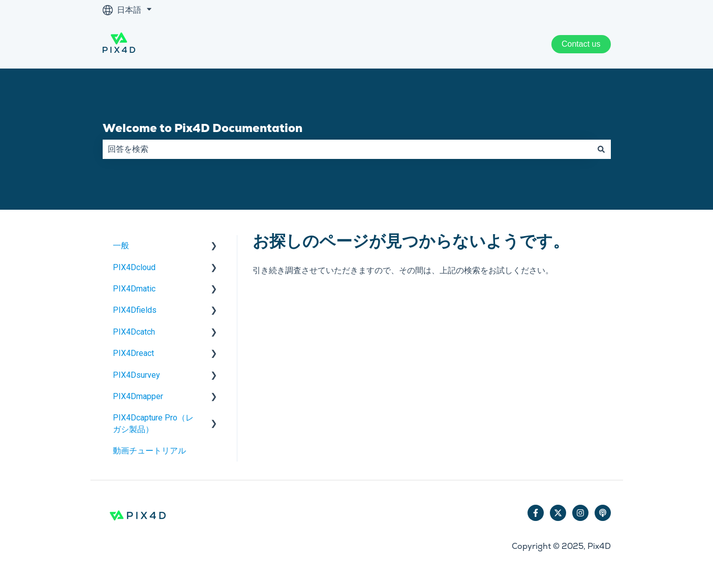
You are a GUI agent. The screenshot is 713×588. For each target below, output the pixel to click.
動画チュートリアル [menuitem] (149, 451)
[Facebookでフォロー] (536, 513)
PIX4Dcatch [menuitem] (134, 332)
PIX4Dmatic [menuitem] (134, 289)
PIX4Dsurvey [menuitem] (136, 375)
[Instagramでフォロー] (580, 513)
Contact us (581, 44)
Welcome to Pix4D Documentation (203, 128)
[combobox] (347, 149)
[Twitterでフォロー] (558, 513)
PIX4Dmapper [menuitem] (138, 396)
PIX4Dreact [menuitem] (133, 353)
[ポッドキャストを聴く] (603, 513)
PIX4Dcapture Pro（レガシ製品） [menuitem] (153, 423)
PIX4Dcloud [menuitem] (134, 267)
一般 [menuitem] (121, 246)
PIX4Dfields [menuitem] (135, 310)
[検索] (601, 149)
